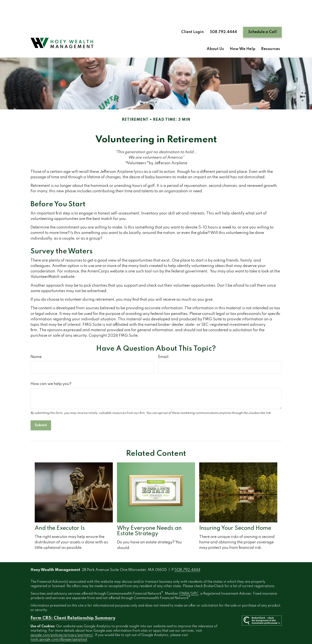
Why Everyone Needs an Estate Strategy (149, 516)
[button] (215, 34)
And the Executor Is (60, 514)
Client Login (192, 17)
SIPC (195, 579)
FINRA (184, 579)
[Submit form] (41, 411)
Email (163, 342)
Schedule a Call (262, 17)
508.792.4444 (223, 17)
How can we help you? (51, 369)
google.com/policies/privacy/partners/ (62, 621)
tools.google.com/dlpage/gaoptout (59, 625)
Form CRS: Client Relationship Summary (73, 604)
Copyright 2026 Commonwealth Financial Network (116, 632)
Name (36, 342)
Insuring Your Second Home (235, 514)
